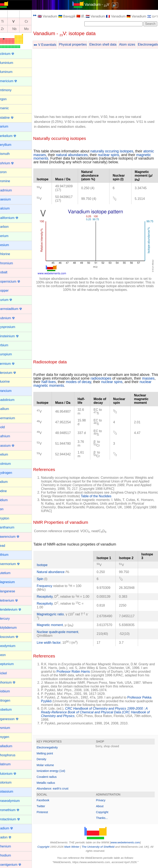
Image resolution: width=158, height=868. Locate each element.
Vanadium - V (99, 5)
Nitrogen (9, 701)
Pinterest (47, 813)
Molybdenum (12, 628)
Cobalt (8, 272)
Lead (7, 546)
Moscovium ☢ (13, 637)
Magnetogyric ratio (55, 615)
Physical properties (78, 44)
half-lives (68, 379)
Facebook (48, 801)
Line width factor (54, 643)
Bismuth (9, 154)
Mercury (9, 619)
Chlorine (9, 254)
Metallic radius (51, 784)
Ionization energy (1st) (56, 772)
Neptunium (11, 664)
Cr (32, 21)
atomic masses (51, 155)
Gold (6, 427)
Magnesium (11, 582)
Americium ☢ (13, 81)
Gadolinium (11, 400)
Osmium (9, 728)
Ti (8, 21)
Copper (8, 291)
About (102, 807)
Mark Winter (74, 848)
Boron (7, 172)
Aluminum (10, 72)
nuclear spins (125, 155)
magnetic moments (54, 158)
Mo (31, 29)
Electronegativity (52, 748)
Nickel (7, 673)
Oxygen (9, 737)
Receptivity (50, 594)
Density (47, 760)
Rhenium (9, 846)
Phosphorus (12, 755)
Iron (6, 509)
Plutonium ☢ (12, 774)
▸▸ (40, 15)
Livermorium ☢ (14, 564)
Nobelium (10, 710)
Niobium (9, 691)
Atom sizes (132, 44)
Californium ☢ (13, 218)
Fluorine (9, 382)
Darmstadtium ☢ (15, 309)
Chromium (10, 263)
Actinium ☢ (11, 54)
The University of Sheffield (101, 848)
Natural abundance (56, 569)
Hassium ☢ (11, 446)
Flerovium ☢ (12, 373)
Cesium (8, 245)
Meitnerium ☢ (13, 600)
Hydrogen (10, 473)
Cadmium (10, 190)
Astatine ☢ (11, 118)
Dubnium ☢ (11, 318)
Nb (20, 29)
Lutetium (9, 573)
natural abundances (89, 155)
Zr (8, 29)
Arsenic (8, 108)
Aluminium (11, 63)
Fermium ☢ (11, 364)
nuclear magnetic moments (60, 383)
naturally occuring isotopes (117, 151)
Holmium (9, 464)
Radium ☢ (10, 828)
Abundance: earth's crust (58, 789)
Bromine (9, 181)
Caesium (9, 199)
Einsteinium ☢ (13, 336)
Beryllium (10, 145)
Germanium (12, 418)
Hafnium (9, 436)
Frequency (50, 583)
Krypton (9, 518)
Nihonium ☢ (12, 682)
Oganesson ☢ (13, 719)
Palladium (10, 746)
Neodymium (12, 646)
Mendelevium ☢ (15, 610)
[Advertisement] (98, 82)
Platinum (9, 764)
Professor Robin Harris (84, 672)
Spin (45, 576)
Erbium (8, 345)
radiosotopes (114, 375)
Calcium (9, 208)
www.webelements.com (128, 843)
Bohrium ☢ (11, 163)
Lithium (8, 555)
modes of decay (98, 379)
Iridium (8, 500)
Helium (8, 454)
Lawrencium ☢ (14, 537)
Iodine (7, 491)
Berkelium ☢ (12, 136)
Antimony (10, 90)
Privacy (103, 801)
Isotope (47, 562)
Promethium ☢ (14, 810)
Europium (10, 354)
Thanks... (105, 819)
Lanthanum (11, 527)
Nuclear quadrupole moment (63, 633)
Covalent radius (52, 778)
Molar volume (50, 766)
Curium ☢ (10, 300)
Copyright (105, 813)
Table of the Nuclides (112, 493)
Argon (7, 99)
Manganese (12, 591)
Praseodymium (14, 801)
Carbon (8, 227)
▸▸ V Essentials (50, 45)
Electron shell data (108, 44)
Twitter (46, 807)
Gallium (8, 409)
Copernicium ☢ (14, 281)
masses (45, 379)
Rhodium (9, 855)
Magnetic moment (55, 626)
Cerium (8, 236)
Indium (8, 482)
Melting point (50, 754)
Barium (8, 126)
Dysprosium (12, 327)
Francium (10, 391)
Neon (7, 655)
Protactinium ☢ (14, 819)
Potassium (11, 791)
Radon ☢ (10, 837)
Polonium (10, 782)
